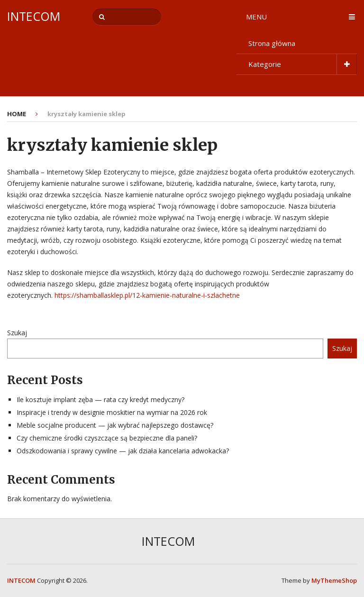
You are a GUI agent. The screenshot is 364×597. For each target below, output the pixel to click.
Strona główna (272, 43)
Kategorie (265, 64)
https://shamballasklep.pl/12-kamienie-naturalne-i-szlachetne (147, 295)
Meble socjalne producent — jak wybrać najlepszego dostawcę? (115, 425)
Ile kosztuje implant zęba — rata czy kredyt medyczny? (100, 400)
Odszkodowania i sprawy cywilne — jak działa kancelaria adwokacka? (123, 451)
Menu (256, 17)
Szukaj (17, 333)
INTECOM (34, 16)
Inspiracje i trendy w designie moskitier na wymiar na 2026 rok (112, 412)
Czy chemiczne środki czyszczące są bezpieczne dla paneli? (107, 438)
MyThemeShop (334, 580)
